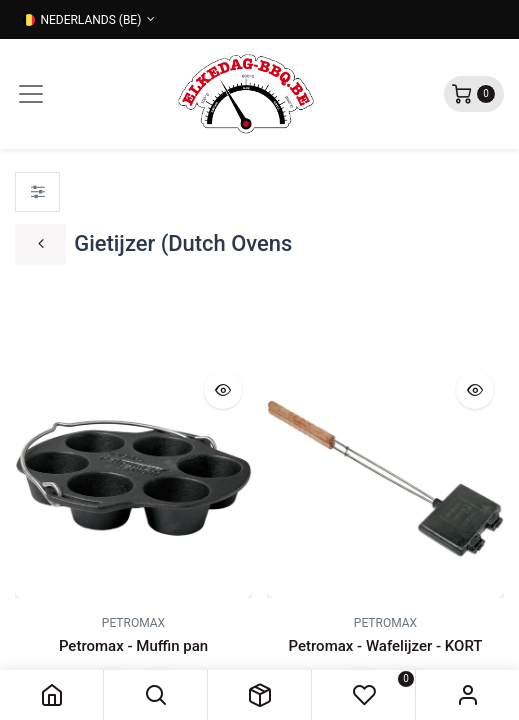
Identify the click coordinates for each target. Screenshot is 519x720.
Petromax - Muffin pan (133, 646)
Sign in (467, 695)
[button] (155, 695)
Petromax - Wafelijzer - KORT (386, 646)
